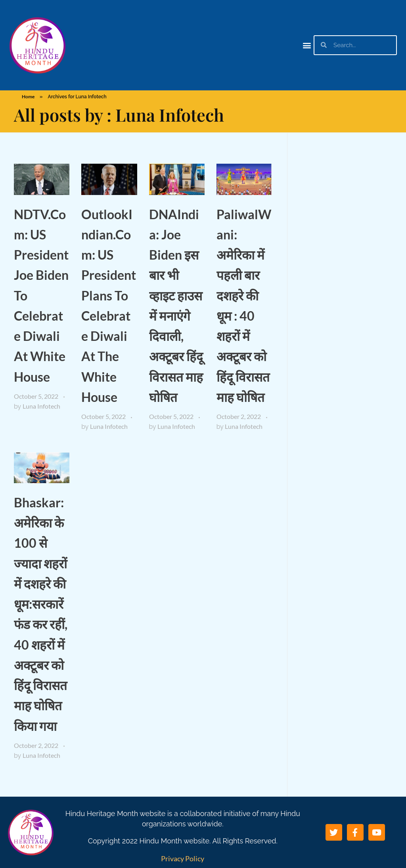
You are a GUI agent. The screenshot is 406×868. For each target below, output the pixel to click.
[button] (307, 45)
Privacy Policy (183, 858)
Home (28, 97)
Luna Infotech (41, 406)
